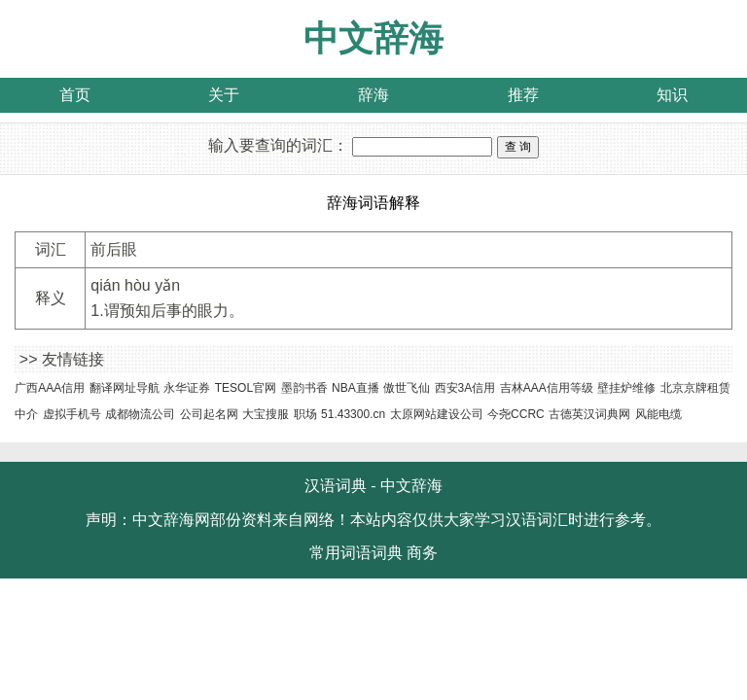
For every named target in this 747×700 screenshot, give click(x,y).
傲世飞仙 (407, 388)
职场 (305, 414)
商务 (422, 553)
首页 (75, 95)
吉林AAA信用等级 (547, 388)
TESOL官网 (246, 388)
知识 (672, 95)
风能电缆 (658, 414)
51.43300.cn (353, 414)
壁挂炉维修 (626, 388)
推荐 (523, 95)
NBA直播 (356, 388)
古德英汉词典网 (589, 414)
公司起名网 (209, 414)
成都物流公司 (140, 414)
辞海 (373, 95)
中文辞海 (373, 38)
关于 (224, 95)
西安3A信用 (465, 388)
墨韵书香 (304, 388)
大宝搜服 (266, 414)
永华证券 (187, 388)
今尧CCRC (516, 414)
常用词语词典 (356, 553)
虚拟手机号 (72, 414)
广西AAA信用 (50, 388)
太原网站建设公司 (437, 414)
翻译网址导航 (124, 388)
